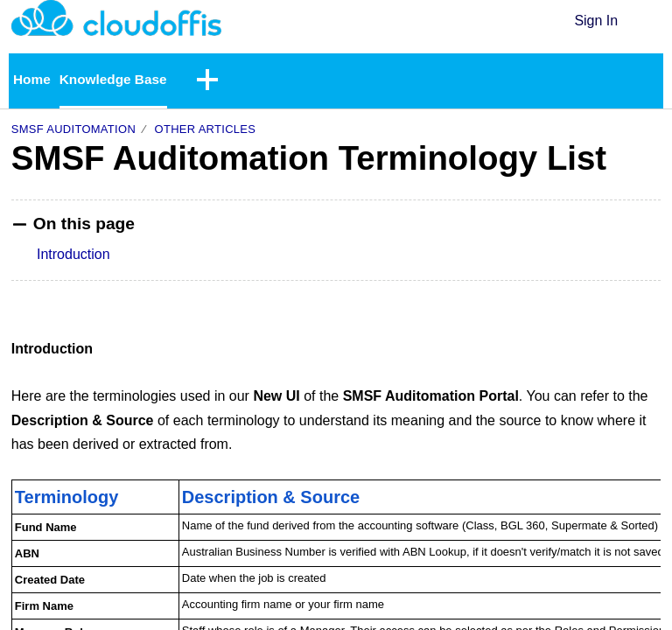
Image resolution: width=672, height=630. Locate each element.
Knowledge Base (116, 80)
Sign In (596, 21)
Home (32, 80)
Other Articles (206, 130)
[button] (650, 21)
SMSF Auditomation (73, 130)
